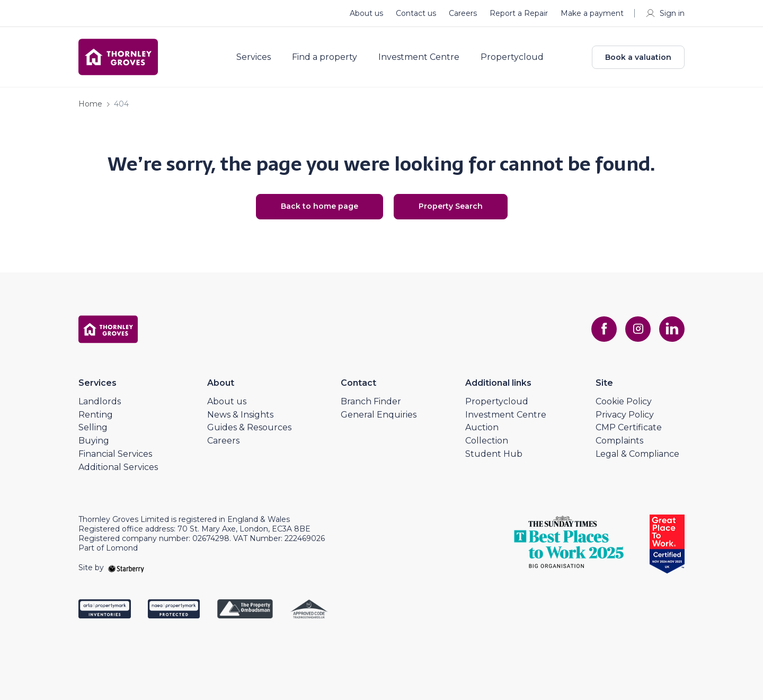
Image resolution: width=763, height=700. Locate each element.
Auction (482, 427)
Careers (463, 13)
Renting (96, 415)
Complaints (619, 441)
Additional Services (118, 467)
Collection (487, 441)
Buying (94, 441)
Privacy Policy (625, 415)
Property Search (451, 206)
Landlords (100, 401)
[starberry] (126, 568)
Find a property (325, 57)
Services (254, 57)
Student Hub (494, 454)
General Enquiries (379, 415)
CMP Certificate (629, 427)
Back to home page (320, 206)
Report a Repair (519, 13)
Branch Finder (371, 401)
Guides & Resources (249, 427)
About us (366, 13)
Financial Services (115, 454)
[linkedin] (672, 329)
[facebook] (604, 329)
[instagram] (638, 329)
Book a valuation (638, 57)
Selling (93, 427)
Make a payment (592, 13)
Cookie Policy (624, 401)
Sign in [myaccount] (665, 13)
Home (90, 104)
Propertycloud (512, 57)
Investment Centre (419, 57)
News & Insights (240, 415)
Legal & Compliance (637, 454)
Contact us (416, 13)
